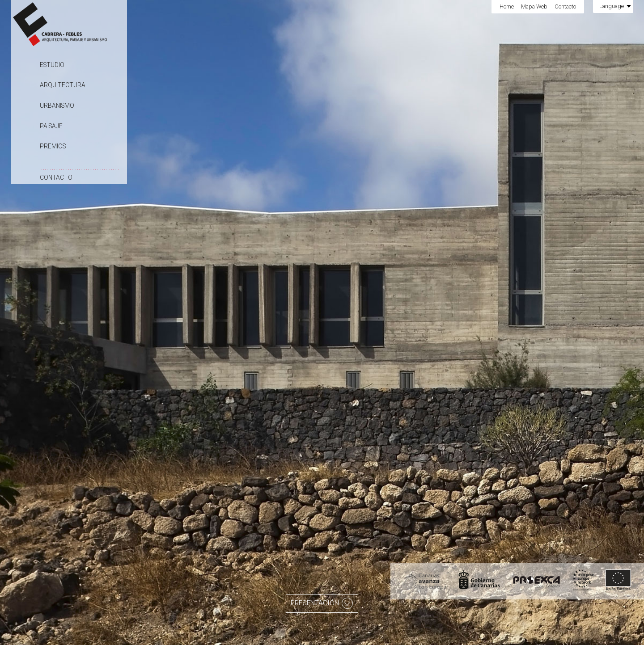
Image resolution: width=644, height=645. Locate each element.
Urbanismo (57, 105)
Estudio (52, 65)
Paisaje (51, 126)
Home (507, 6)
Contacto (56, 177)
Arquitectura (63, 85)
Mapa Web (534, 6)
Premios (53, 146)
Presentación (322, 603)
